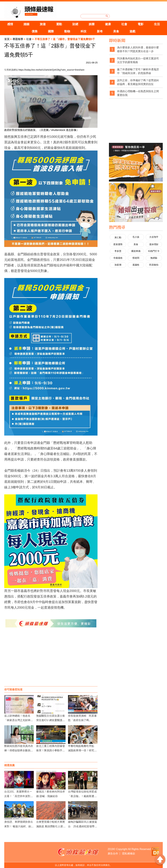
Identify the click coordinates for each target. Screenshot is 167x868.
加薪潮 (118, 265)
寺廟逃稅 (118, 258)
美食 (116, 31)
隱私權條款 (129, 854)
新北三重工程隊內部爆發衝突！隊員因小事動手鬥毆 (51, 750)
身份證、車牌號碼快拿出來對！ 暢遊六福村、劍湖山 (19, 826)
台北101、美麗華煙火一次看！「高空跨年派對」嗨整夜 (19, 796)
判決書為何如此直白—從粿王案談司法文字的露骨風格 (138, 60)
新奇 (100, 31)
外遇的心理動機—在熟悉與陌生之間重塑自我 (138, 93)
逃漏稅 (136, 265)
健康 (108, 24)
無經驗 (154, 258)
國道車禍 (136, 251)
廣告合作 (113, 854)
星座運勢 (118, 244)
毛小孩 (136, 237)
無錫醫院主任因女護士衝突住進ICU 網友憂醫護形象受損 (51, 720)
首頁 (7, 39)
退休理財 (154, 244)
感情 (10, 24)
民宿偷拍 (154, 265)
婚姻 (26, 24)
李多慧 (118, 251)
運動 (59, 24)
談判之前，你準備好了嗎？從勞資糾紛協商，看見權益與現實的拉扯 (138, 82)
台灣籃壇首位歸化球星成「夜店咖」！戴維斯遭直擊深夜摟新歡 (82, 796)
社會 (124, 24)
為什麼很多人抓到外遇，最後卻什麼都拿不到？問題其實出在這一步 (138, 49)
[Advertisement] (51, 660)
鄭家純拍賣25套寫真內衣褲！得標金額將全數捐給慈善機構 (19, 750)
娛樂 (92, 24)
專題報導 (18, 39)
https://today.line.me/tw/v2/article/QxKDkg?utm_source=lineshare (51, 70)
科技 (83, 31)
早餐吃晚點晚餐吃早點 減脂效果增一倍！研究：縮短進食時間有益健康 (82, 750)
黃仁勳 (118, 237)
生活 (157, 24)
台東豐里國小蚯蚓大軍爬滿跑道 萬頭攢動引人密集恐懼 (51, 826)
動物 (67, 31)
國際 (51, 31)
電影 (141, 24)
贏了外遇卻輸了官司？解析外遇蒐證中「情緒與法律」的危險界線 (138, 71)
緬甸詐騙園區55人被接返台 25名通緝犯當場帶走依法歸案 (83, 826)
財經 (75, 24)
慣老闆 (136, 258)
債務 (35, 31)
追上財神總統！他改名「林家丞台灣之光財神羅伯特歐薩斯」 (19, 720)
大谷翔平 (154, 237)
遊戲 (132, 31)
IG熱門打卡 (154, 251)
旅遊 (43, 24)
